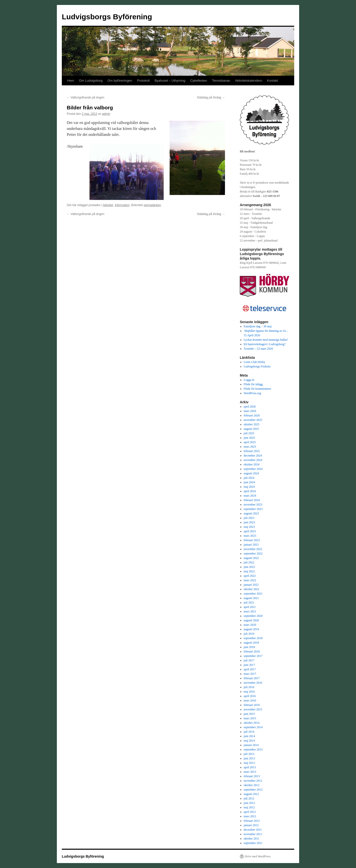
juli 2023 (249, 518)
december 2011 (253, 830)
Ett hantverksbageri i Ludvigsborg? (265, 344)
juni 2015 (249, 714)
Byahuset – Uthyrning (170, 81)
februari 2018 (252, 651)
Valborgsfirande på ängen (86, 97)
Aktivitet (108, 205)
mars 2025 (250, 447)
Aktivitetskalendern (249, 81)
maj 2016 (249, 692)
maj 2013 (249, 763)
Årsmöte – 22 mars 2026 (258, 349)
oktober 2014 (252, 723)
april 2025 (250, 442)
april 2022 (250, 576)
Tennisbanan (221, 81)
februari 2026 (252, 415)
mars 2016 (250, 700)
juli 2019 (249, 634)
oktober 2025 (252, 424)
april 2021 (250, 607)
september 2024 (253, 469)
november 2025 (253, 420)
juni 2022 (249, 567)
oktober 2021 (252, 589)
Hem (71, 81)
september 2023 (253, 509)
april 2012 (250, 812)
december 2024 (253, 456)
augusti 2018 (251, 643)
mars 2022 (250, 580)
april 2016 (250, 696)
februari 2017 (252, 678)
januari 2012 (251, 825)
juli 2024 (249, 478)
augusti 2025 (251, 429)
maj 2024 (249, 487)
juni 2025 (249, 438)
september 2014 (253, 727)
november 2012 (253, 781)
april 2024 (250, 491)
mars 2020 (250, 625)
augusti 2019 (251, 629)
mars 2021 (250, 611)
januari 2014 (251, 745)
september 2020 (253, 616)
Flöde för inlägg (253, 384)
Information (122, 205)
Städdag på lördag (211, 97)
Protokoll (144, 81)
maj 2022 (249, 571)
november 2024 (253, 460)
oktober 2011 (252, 839)
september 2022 (253, 554)
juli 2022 (249, 562)
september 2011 (253, 843)
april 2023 (250, 531)
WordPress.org (252, 393)
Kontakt (272, 81)
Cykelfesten (199, 81)
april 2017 (250, 669)
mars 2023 (250, 536)
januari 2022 (251, 585)
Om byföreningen (120, 81)
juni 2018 (249, 647)
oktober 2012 (252, 785)
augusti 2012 (251, 794)
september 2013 (253, 749)
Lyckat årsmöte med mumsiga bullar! (266, 340)
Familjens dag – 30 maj (258, 326)
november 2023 (253, 505)
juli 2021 (249, 603)
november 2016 (253, 683)
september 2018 (253, 638)
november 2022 (253, 549)
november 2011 (253, 834)
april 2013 (250, 767)
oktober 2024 (252, 464)
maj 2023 (249, 527)
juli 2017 (249, 660)
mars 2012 (250, 816)
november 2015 (253, 709)
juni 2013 (249, 758)
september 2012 (253, 790)
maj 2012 (249, 807)
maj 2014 (249, 741)
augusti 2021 (251, 598)
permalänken (152, 205)
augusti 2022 (251, 558)
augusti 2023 (251, 513)
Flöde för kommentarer (257, 389)
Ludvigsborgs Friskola (257, 366)
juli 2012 (249, 798)
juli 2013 (249, 754)
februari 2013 (252, 776)
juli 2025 (249, 433)
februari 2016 (252, 705)
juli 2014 (249, 732)
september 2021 (253, 594)
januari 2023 (251, 545)
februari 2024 (252, 500)
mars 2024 (250, 496)
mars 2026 (250, 411)
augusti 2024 (251, 473)
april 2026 (250, 407)
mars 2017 (250, 674)
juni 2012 (249, 803)
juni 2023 (249, 522)
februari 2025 (252, 451)
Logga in (249, 380)
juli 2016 (249, 687)
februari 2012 (252, 821)
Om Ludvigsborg (91, 81)
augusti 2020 (251, 620)
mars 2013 (250, 772)
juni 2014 (249, 736)
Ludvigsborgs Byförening (107, 17)
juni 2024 (249, 482)
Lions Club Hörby (255, 362)
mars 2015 (250, 718)
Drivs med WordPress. (258, 856)
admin (106, 114)
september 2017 (253, 656)
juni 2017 (249, 665)
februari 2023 (252, 540)
